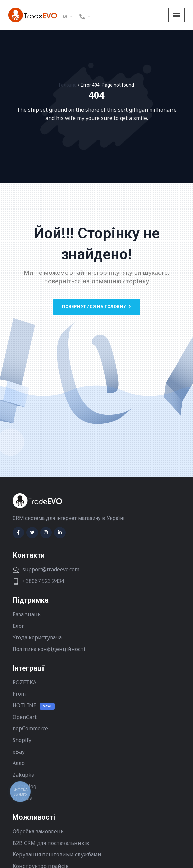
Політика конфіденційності (49, 649)
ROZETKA (24, 682)
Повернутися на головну (97, 307)
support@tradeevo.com (51, 569)
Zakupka (23, 775)
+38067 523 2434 (43, 581)
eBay (19, 752)
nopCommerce (30, 728)
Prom (19, 694)
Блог (18, 626)
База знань (27, 614)
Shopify (22, 740)
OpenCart (25, 717)
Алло (19, 763)
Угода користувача (37, 637)
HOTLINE (24, 705)
